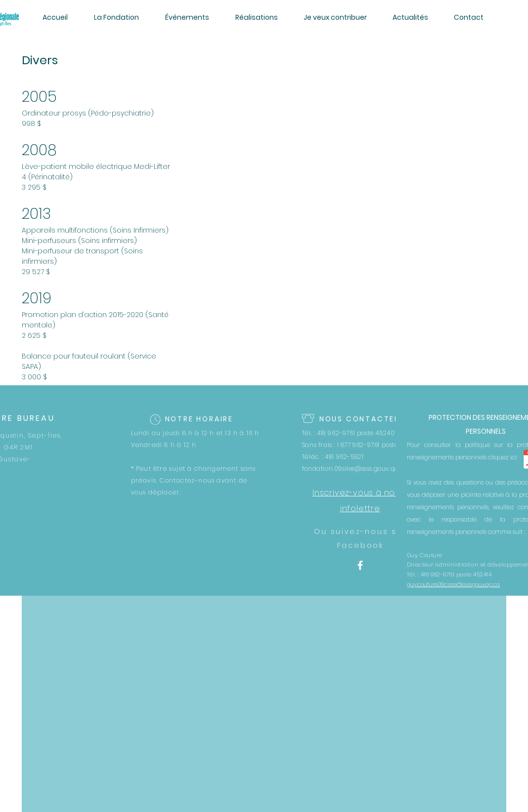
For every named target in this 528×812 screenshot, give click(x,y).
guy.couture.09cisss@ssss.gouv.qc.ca (453, 584)
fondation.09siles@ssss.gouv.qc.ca (355, 468)
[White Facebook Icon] (360, 565)
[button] (116, 17)
